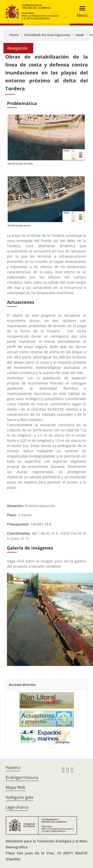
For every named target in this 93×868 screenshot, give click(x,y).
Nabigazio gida (19, 797)
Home (14, 35)
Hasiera (13, 767)
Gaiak (80, 35)
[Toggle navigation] (81, 12)
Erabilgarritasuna (22, 777)
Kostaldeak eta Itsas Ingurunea (47, 35)
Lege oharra (17, 807)
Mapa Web (16, 787)
